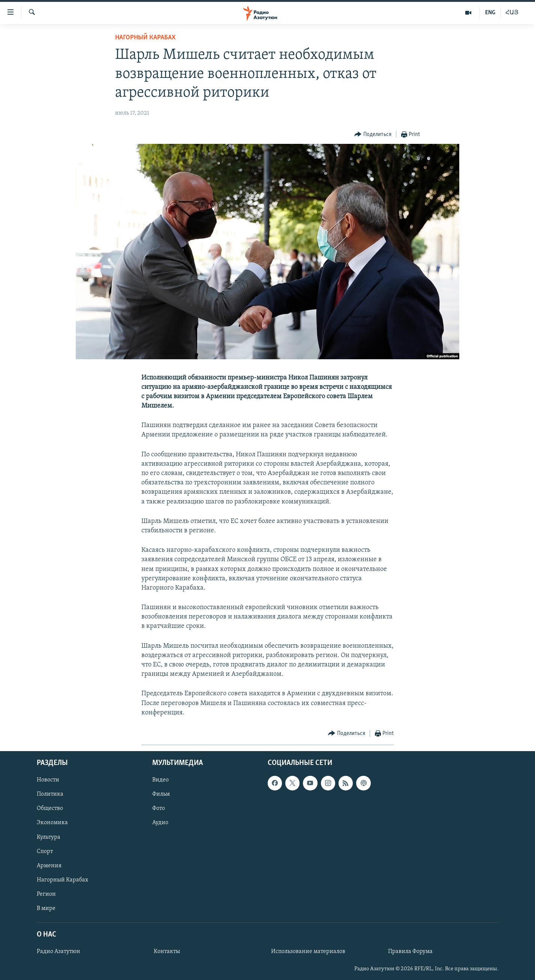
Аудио (160, 823)
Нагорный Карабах (145, 38)
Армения (49, 866)
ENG (490, 13)
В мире (46, 908)
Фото (159, 808)
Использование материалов (308, 952)
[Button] (373, 135)
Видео (160, 780)
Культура (49, 837)
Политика (50, 794)
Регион (46, 894)
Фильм (161, 794)
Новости (48, 780)
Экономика (52, 823)
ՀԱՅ (512, 13)
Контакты (167, 952)
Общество (50, 808)
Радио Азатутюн (58, 952)
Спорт (45, 852)
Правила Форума (410, 952)
